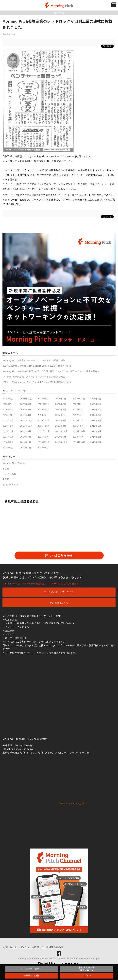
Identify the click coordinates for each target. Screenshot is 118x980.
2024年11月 (79, 399)
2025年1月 (61, 399)
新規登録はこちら (59, 603)
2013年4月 (43, 448)
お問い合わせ (10, 947)
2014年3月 (96, 437)
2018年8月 (25, 415)
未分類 (6, 479)
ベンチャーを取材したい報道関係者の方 (42, 947)
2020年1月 (78, 410)
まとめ (6, 469)
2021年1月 (96, 404)
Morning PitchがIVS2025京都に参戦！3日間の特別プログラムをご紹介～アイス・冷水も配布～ (51, 371)
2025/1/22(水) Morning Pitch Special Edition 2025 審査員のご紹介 (37, 382)
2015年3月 (25, 431)
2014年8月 (8, 437)
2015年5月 (96, 426)
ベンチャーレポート (31, 969)
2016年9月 (61, 420)
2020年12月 (9, 410)
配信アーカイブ (10, 484)
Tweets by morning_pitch (73, 803)
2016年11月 (44, 420)
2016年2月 (96, 420)
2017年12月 (61, 415)
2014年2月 (8, 442)
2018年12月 (9, 415)
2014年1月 (25, 442)
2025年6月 (43, 399)
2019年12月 (96, 410)
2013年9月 (96, 442)
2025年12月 (26, 399)
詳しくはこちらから (59, 555)
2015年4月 (8, 431)
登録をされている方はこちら (59, 592)
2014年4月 (78, 437)
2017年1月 (8, 420)
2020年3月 (43, 410)
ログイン (87, 975)
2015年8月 (61, 426)
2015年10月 (44, 426)
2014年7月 (25, 437)
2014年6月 (43, 437)
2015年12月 (26, 426)
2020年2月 (61, 410)
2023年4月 (25, 404)
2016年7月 (78, 420)
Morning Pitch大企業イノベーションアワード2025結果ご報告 (34, 377)
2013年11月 (61, 442)
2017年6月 (96, 415)
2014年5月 (61, 437)
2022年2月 (61, 404)
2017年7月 (78, 415)
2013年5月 (25, 448)
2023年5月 (8, 404)
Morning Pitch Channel (15, 463)
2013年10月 (79, 442)
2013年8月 (8, 448)
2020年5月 (25, 410)
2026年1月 (8, 399)
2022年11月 (44, 404)
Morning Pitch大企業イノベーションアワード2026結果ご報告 (34, 360)
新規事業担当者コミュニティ (87, 969)
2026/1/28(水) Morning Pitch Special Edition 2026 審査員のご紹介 (37, 366)
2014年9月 (96, 431)
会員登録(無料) (31, 975)
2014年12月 (44, 431)
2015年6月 (78, 426)
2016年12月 (26, 420)
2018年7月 (43, 415)
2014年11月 (61, 431)
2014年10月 (79, 431)
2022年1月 (78, 404)
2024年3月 (96, 399)
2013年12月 (44, 442)
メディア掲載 (9, 474)
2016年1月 (8, 426)
